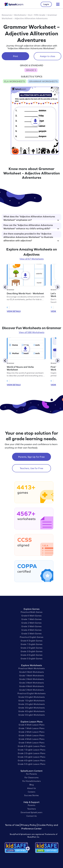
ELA (30, 15)
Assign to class (48, 56)
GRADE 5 (31, 70)
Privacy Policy (29, 825)
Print (15, 56)
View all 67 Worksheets (32, 259)
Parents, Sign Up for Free (31, 457)
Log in (46, 4)
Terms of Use (12, 825)
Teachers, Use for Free (31, 468)
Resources (7, 15)
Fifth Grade (40, 15)
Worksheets (20, 15)
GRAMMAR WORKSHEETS (43, 81)
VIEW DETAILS (14, 311)
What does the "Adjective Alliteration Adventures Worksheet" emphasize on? (31, 218)
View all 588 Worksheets (32, 332)
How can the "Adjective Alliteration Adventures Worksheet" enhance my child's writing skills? (31, 226)
